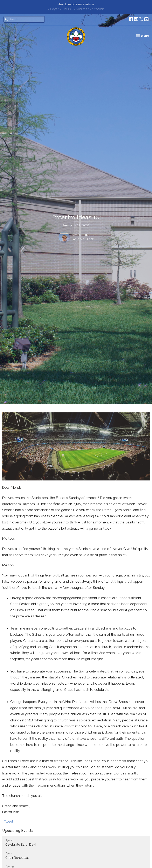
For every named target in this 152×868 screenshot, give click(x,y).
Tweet (9, 822)
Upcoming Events (18, 830)
